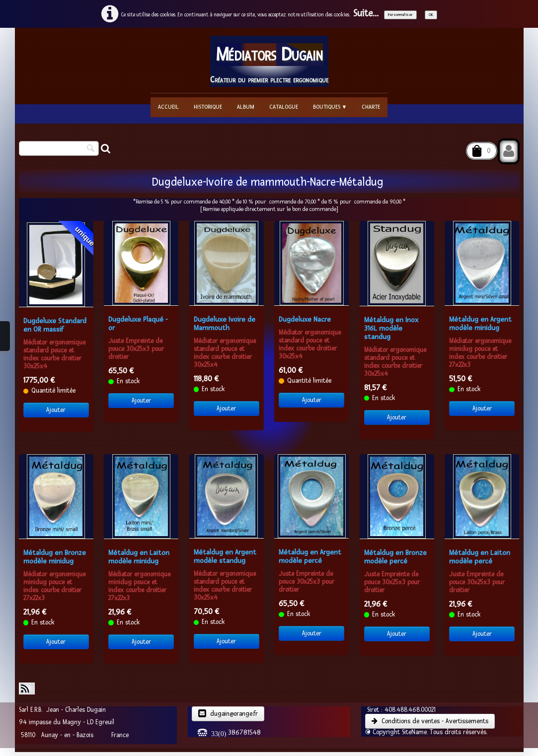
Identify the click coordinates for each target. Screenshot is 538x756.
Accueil (168, 107)
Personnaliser (400, 15)
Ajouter (56, 410)
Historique (208, 107)
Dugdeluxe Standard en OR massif (55, 325)
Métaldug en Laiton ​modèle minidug (140, 557)
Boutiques (330, 107)
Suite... (366, 14)
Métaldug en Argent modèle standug (225, 556)
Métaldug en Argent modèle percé (310, 556)
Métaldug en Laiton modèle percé (480, 557)
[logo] (269, 61)
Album (246, 107)
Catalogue (284, 107)
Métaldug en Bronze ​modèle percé (396, 557)
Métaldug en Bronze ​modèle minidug (56, 557)
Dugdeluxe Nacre (305, 319)
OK (431, 15)
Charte (371, 107)
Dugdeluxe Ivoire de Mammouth (225, 324)
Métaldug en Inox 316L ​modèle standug (391, 328)
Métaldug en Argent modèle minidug (480, 324)
